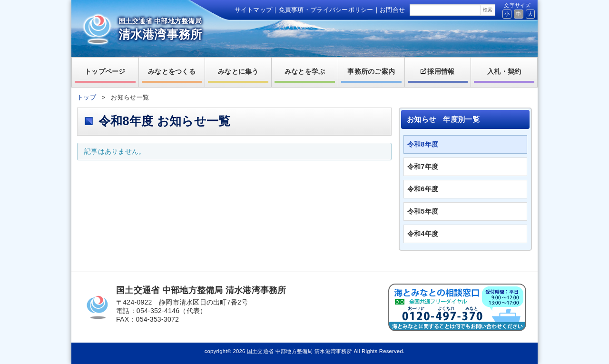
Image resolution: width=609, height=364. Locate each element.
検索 (488, 10)
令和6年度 (423, 189)
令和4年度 (423, 234)
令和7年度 (423, 167)
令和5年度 (423, 211)
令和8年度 (423, 144)
